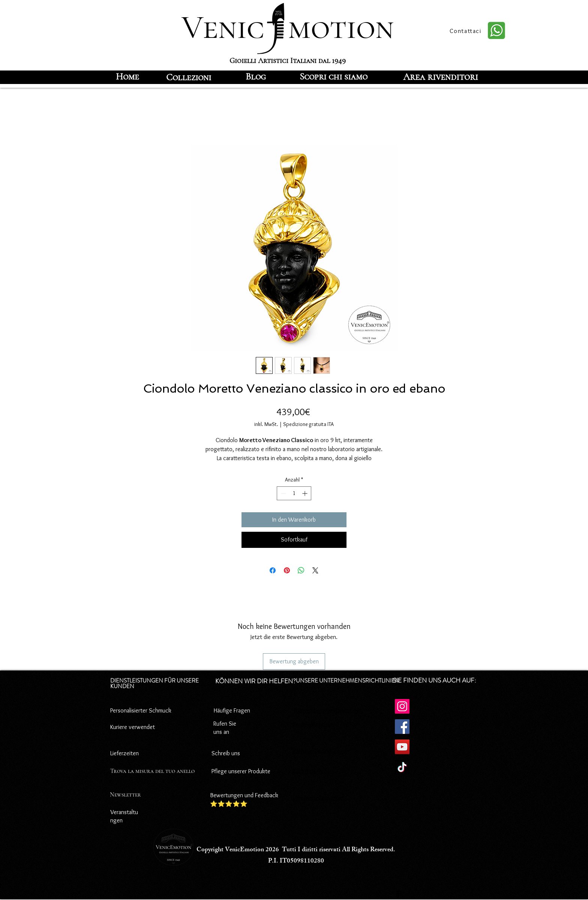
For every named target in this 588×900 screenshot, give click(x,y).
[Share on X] (315, 570)
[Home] (127, 76)
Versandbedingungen (318, 798)
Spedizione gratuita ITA (308, 424)
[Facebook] (402, 727)
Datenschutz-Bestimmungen (328, 710)
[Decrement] (283, 493)
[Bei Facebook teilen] (273, 570)
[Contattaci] (466, 31)
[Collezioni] (189, 77)
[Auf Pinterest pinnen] (287, 570)
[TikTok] (402, 767)
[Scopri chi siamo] (334, 76)
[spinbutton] (294, 493)
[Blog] (256, 76)
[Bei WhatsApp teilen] (301, 570)
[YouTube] (402, 747)
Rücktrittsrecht (311, 771)
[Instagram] (402, 706)
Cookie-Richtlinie (313, 724)
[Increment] (305, 493)
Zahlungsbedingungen (320, 751)
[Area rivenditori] (441, 76)
